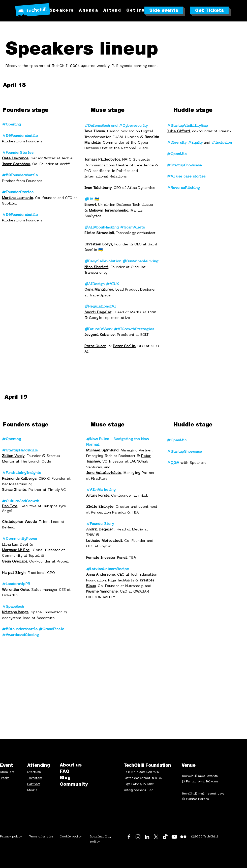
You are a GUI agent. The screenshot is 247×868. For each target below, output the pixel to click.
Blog (65, 777)
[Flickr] (183, 837)
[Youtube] (174, 837)
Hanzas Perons (197, 799)
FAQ (65, 771)
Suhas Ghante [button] (14, 490)
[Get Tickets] (209, 10)
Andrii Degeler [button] (98, 312)
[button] (112, 10)
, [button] (179, 131)
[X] (156, 837)
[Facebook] (129, 837)
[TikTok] (165, 837)
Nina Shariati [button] (96, 267)
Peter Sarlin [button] (124, 346)
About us (71, 765)
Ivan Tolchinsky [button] (98, 188)
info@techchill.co (138, 790)
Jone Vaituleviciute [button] (104, 473)
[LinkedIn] (147, 837)
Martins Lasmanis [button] (17, 198)
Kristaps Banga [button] (15, 612)
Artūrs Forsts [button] (98, 496)
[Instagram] (138, 837)
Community (74, 784)
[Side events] (164, 10)
